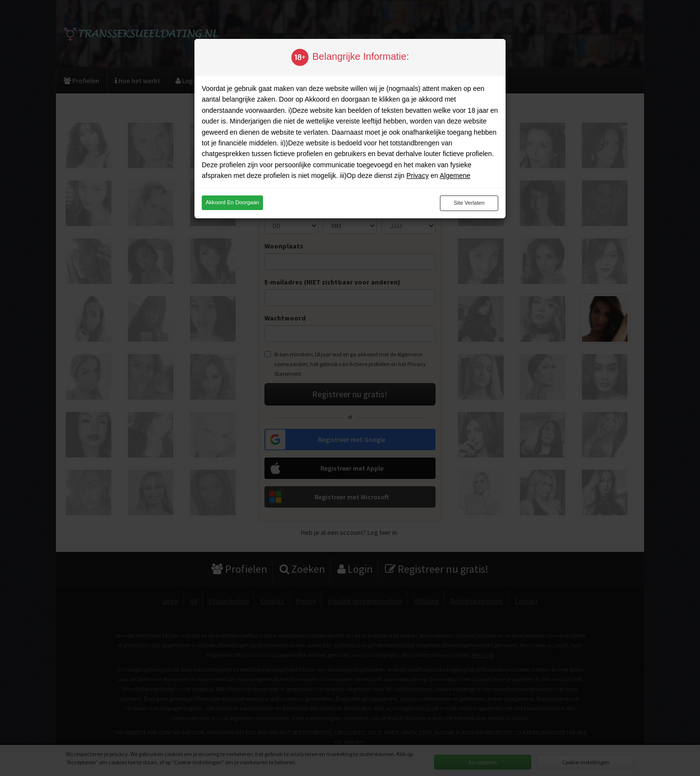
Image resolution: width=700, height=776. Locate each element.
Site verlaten (469, 203)
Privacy (418, 176)
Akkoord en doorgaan (232, 202)
